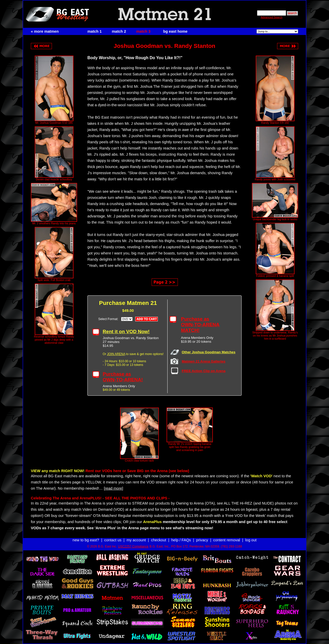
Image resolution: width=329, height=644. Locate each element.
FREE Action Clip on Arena (204, 371)
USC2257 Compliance (133, 546)
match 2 (119, 31)
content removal (227, 540)
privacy (202, 540)
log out (251, 540)
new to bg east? (86, 540)
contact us (113, 540)
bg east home (175, 31)
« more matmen (45, 31)
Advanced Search (271, 17)
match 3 (143, 31)
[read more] (113, 488)
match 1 (94, 31)
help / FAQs (181, 540)
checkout (159, 540)
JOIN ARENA (116, 354)
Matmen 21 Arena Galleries (204, 361)
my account (136, 540)
